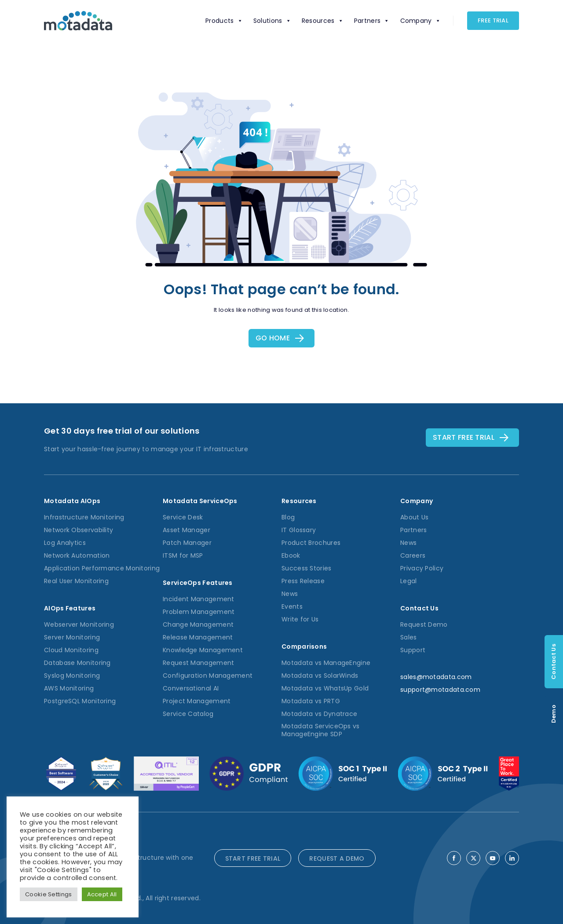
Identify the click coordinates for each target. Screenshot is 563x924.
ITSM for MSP (183, 555)
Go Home (273, 338)
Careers (413, 555)
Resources (323, 21)
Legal (409, 581)
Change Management (198, 625)
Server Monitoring (72, 637)
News (290, 594)
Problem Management (199, 612)
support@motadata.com (440, 690)
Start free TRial (464, 437)
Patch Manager (187, 543)
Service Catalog (188, 714)
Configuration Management (208, 676)
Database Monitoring (77, 663)
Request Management (198, 663)
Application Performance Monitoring (102, 568)
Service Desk (183, 517)
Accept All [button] (102, 894)
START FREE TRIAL (253, 858)
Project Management (197, 701)
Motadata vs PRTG (311, 701)
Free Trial (493, 20)
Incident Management (199, 599)
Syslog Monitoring (72, 676)
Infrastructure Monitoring (84, 517)
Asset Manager (186, 530)
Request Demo (424, 625)
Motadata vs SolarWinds (320, 676)
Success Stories (307, 568)
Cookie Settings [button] (49, 894)
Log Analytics (65, 543)
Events (292, 606)
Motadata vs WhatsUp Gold (325, 688)
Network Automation (77, 555)
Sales (409, 637)
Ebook (291, 555)
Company (420, 21)
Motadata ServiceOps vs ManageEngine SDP (321, 730)
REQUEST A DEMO (337, 858)
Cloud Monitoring (71, 650)
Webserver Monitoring (79, 625)
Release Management (198, 637)
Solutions (272, 21)
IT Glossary (299, 530)
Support (413, 650)
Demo (554, 714)
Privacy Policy (422, 568)
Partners (372, 21)
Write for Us (300, 619)
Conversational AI (191, 688)
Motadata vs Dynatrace (319, 714)
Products (224, 21)
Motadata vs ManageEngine (326, 663)
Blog (288, 517)
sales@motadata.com (436, 677)
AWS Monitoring (69, 688)
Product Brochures (311, 543)
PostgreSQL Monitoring (80, 701)
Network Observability (79, 530)
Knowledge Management (203, 650)
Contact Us (554, 662)
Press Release (303, 581)
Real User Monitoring (76, 581)
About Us (414, 517)
